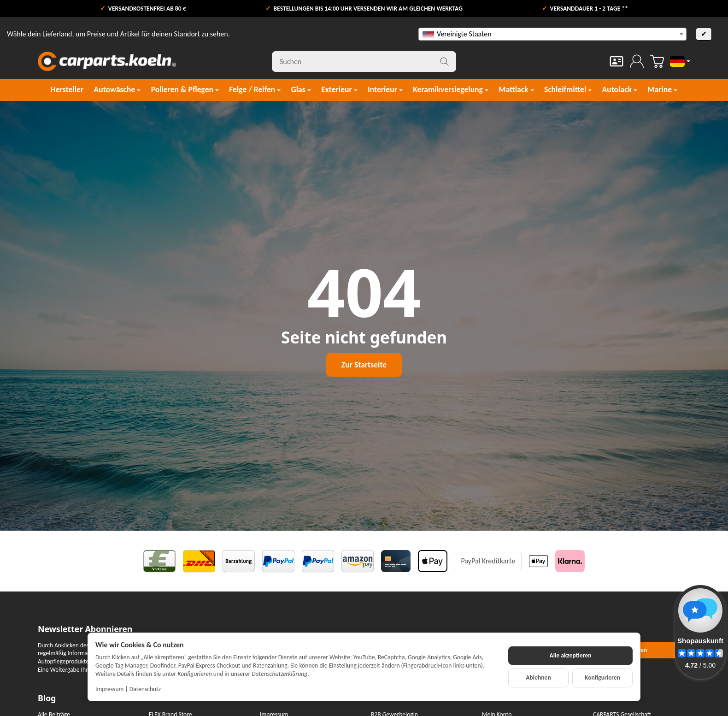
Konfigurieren (602, 678)
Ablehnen (538, 678)
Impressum (109, 689)
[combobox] (552, 34)
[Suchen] (364, 62)
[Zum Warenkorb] (657, 61)
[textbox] (552, 34)
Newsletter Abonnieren (85, 629)
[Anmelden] (637, 61)
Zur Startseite (364, 365)
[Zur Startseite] (107, 61)
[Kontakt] (616, 61)
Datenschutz (145, 689)
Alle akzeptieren (571, 655)
